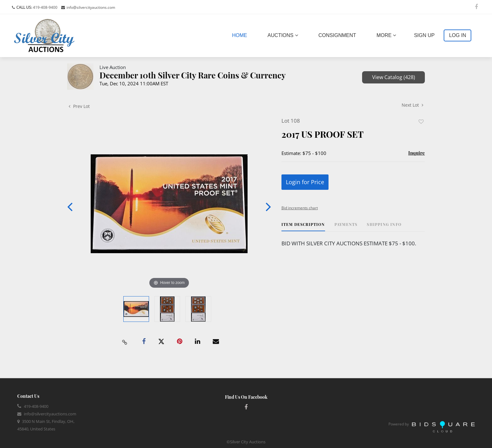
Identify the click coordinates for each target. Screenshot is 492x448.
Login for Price (305, 182)
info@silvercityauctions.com (91, 7)
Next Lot (412, 105)
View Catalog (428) (394, 77)
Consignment (337, 35)
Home (241, 35)
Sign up (424, 35)
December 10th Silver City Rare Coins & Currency (193, 75)
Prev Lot (79, 106)
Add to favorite (421, 122)
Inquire (417, 153)
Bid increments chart (300, 208)
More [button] (386, 35)
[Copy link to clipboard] (125, 342)
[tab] (303, 227)
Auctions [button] (283, 35)
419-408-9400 (45, 7)
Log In (457, 35)
